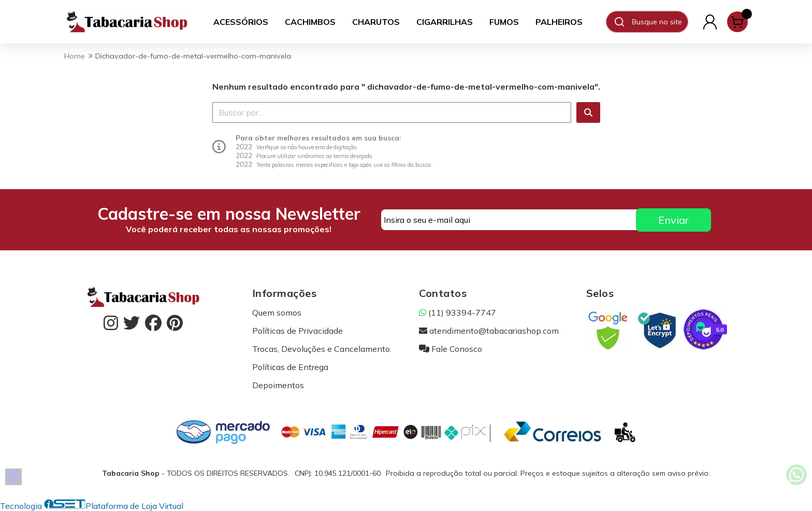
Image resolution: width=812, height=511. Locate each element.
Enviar (673, 220)
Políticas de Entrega (290, 367)
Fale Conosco (451, 349)
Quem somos (277, 313)
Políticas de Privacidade (298, 331)
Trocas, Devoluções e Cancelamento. (322, 349)
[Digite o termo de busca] (659, 22)
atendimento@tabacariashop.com (489, 331)
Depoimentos (278, 385)
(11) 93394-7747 (458, 313)
